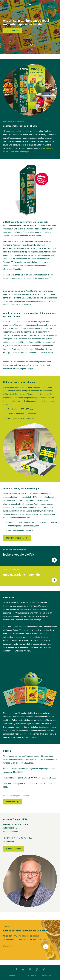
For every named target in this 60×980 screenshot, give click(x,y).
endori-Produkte (17, 322)
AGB (21, 976)
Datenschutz (46, 976)
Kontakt (12, 976)
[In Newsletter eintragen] (46, 947)
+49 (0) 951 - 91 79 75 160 (21, 838)
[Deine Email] (22, 946)
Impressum (32, 976)
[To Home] (6, 5)
